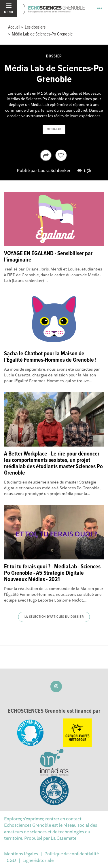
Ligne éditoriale (38, 860)
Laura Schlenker (54, 170)
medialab (54, 129)
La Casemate (64, 838)
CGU (11, 860)
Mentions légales (21, 854)
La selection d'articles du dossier (54, 617)
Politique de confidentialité (72, 854)
